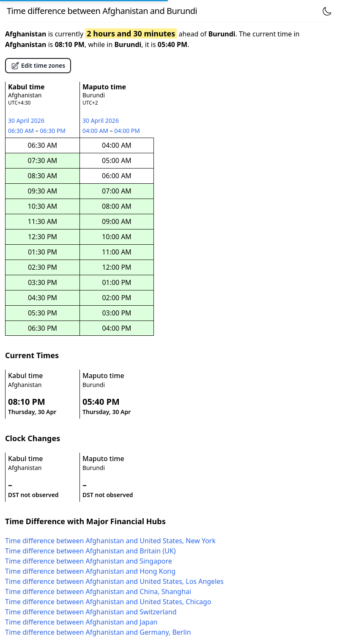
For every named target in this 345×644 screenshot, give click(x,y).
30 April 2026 (26, 120)
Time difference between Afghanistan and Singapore (89, 561)
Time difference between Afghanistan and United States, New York (110, 541)
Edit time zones (38, 66)
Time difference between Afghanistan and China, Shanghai (98, 591)
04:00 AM (96, 131)
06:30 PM (53, 131)
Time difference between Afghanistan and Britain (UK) (90, 551)
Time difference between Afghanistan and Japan (81, 622)
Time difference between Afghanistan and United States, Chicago (108, 602)
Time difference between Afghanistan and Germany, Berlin (98, 632)
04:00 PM (127, 131)
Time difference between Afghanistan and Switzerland (91, 612)
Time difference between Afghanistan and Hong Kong (90, 571)
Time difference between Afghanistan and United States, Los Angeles (114, 581)
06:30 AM (22, 131)
